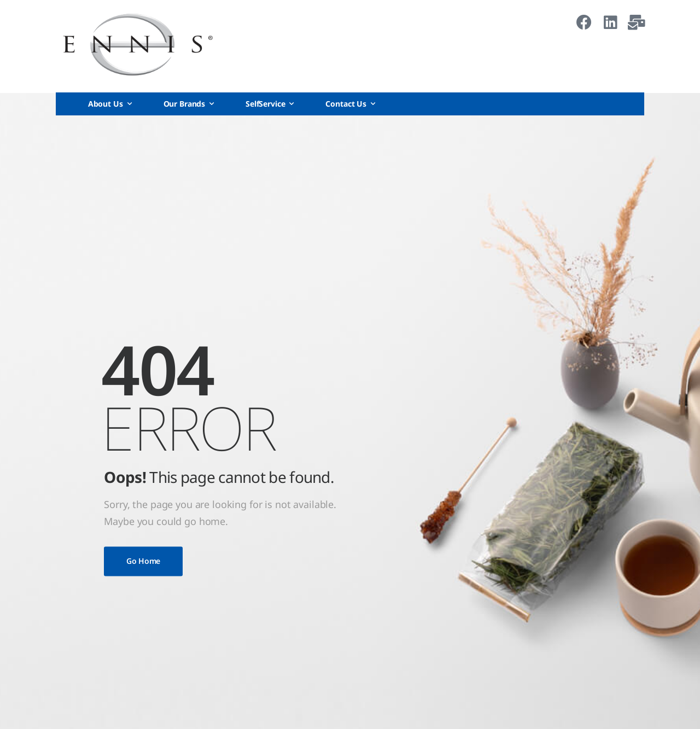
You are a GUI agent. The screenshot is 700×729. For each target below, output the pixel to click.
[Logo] (138, 45)
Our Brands (185, 104)
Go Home (143, 561)
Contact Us (346, 104)
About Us (106, 104)
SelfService (265, 104)
